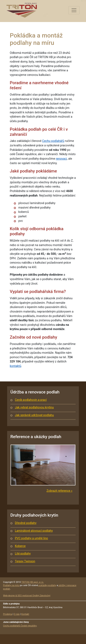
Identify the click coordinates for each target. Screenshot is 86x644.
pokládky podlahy (47, 585)
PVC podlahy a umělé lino (31, 538)
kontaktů (15, 366)
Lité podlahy (23, 554)
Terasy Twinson (25, 561)
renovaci (61, 159)
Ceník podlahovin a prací (31, 400)
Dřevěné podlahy (26, 523)
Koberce (20, 546)
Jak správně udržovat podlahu (34, 415)
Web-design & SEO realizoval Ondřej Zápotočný (27, 596)
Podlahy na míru (11, 585)
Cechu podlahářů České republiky (20, 626)
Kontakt (25, 614)
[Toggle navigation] (74, 10)
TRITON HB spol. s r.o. (33, 582)
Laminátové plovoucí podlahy (34, 531)
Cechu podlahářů (53, 141)
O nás (17, 614)
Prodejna (8, 614)
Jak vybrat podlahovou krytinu (34, 407)
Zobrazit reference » (59, 491)
